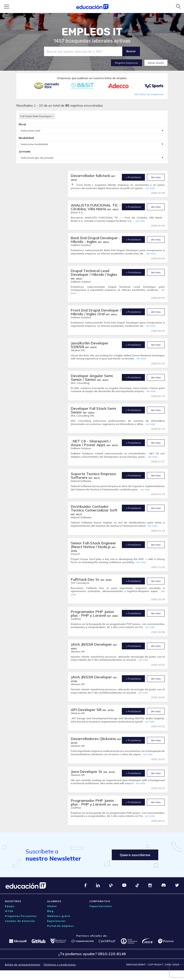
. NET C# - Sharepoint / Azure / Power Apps (91, 443)
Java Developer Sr (87, 772)
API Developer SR (87, 710)
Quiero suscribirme (135, 855)
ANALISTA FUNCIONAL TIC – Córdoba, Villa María (96, 207)
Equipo (10, 906)
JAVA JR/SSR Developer (92, 644)
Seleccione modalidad (34, 144)
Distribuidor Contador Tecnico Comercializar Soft (94, 508)
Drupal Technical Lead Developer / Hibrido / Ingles (94, 273)
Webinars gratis (59, 916)
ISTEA (9, 911)
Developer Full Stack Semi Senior (93, 410)
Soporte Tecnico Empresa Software (93, 476)
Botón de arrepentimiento (23, 964)
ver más (150, 188)
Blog (50, 911)
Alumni (52, 906)
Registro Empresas (126, 63)
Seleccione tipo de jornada (37, 158)
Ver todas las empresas (149, 94)
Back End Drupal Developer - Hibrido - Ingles (96, 240)
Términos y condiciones (60, 964)
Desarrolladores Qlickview (94, 739)
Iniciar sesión (156, 63)
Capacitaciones (101, 906)
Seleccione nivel (30, 131)
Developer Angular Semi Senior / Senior (92, 378)
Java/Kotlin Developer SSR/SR (90, 345)
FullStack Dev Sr (86, 579)
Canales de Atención (20, 921)
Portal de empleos (61, 926)
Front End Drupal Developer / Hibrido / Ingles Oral (96, 312)
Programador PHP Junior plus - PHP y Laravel (93, 614)
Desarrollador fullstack (91, 176)
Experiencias (56, 921)
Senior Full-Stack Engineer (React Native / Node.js (93, 545)
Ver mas (156, 177)
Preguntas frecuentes (21, 916)
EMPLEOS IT (92, 32)
